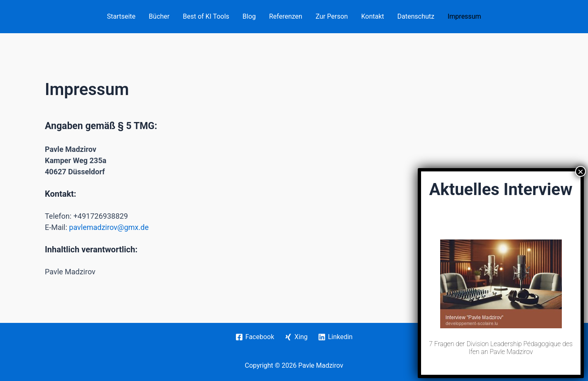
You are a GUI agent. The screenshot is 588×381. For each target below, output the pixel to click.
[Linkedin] (335, 337)
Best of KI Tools (206, 16)
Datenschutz (416, 16)
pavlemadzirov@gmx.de (109, 227)
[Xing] (296, 337)
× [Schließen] (581, 311)
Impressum (464, 16)
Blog (249, 16)
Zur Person (332, 16)
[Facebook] (255, 337)
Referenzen (286, 16)
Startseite (121, 16)
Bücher (159, 16)
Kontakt (373, 16)
